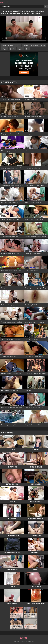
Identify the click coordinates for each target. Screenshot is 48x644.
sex (28, 49)
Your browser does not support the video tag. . (24, 29)
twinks (44, 45)
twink (11, 45)
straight (13, 49)
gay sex (18, 45)
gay (5, 45)
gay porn (27, 45)
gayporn (21, 49)
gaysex (6, 49)
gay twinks (36, 45)
